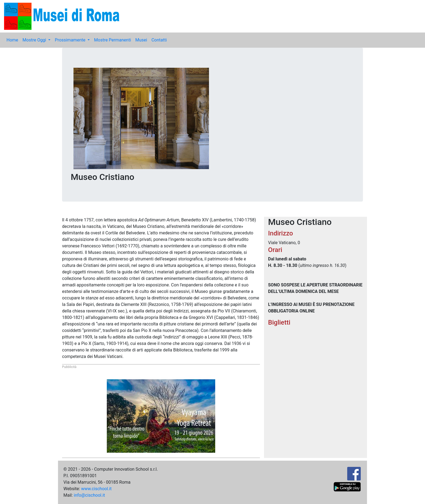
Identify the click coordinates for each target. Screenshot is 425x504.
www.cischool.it (96, 489)
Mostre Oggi (35, 40)
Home (12, 40)
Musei (141, 40)
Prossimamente (71, 40)
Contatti (159, 40)
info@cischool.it (89, 495)
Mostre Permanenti (112, 40)
